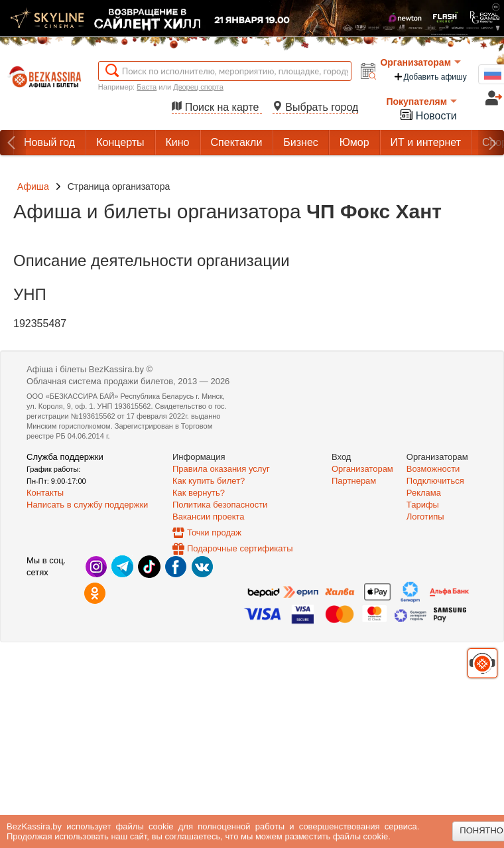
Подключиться (435, 481)
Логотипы (425, 517)
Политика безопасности (220, 505)
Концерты (120, 142)
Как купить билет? (209, 481)
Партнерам (354, 481)
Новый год (49, 142)
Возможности (433, 469)
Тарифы (423, 505)
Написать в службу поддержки (87, 505)
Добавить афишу (430, 77)
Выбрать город (316, 107)
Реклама (424, 493)
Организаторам (420, 62)
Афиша (33, 186)
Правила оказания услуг (221, 469)
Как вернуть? (199, 493)
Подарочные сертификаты (240, 548)
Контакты (45, 493)
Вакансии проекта (209, 517)
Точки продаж (214, 532)
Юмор (354, 142)
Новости (428, 114)
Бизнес (301, 142)
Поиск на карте (217, 107)
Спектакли (237, 142)
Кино (178, 142)
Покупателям (421, 102)
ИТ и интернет (426, 142)
